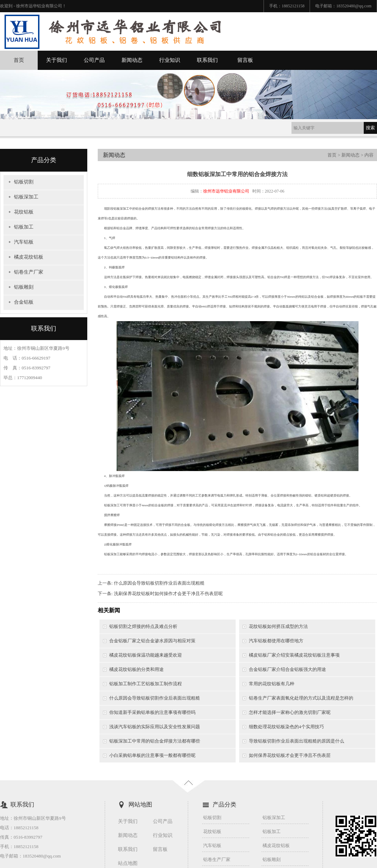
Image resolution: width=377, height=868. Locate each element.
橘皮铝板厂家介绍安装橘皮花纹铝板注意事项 (294, 655)
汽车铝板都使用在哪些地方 (276, 641)
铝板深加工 (26, 197)
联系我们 (207, 60)
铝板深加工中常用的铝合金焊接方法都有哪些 (155, 741)
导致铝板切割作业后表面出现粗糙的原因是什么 (297, 741)
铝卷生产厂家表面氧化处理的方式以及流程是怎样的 (301, 698)
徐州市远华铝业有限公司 (226, 191)
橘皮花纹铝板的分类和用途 (136, 669)
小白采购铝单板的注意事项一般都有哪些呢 (152, 755)
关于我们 (57, 60)
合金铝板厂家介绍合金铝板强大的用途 (287, 669)
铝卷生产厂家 (29, 272)
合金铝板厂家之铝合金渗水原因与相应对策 (152, 641)
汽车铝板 (24, 242)
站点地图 (128, 863)
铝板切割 (24, 182)
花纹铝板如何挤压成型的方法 (278, 626)
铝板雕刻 (24, 287)
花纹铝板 (24, 212)
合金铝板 (24, 302)
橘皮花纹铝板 (29, 257)
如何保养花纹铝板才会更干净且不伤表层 (290, 755)
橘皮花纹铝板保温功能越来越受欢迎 (146, 655)
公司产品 (94, 60)
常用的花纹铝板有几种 (272, 684)
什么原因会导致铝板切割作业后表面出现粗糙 (159, 583)
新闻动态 (132, 60)
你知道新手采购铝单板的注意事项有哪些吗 (152, 712)
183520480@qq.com (354, 6)
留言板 (245, 60)
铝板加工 (24, 227)
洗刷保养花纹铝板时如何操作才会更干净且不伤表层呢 (168, 594)
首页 (19, 60)
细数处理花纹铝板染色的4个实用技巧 (286, 727)
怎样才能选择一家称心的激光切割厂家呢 (290, 712)
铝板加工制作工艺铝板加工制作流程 (146, 684)
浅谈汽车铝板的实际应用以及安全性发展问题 (155, 727)
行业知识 (170, 60)
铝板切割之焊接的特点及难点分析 (143, 626)
